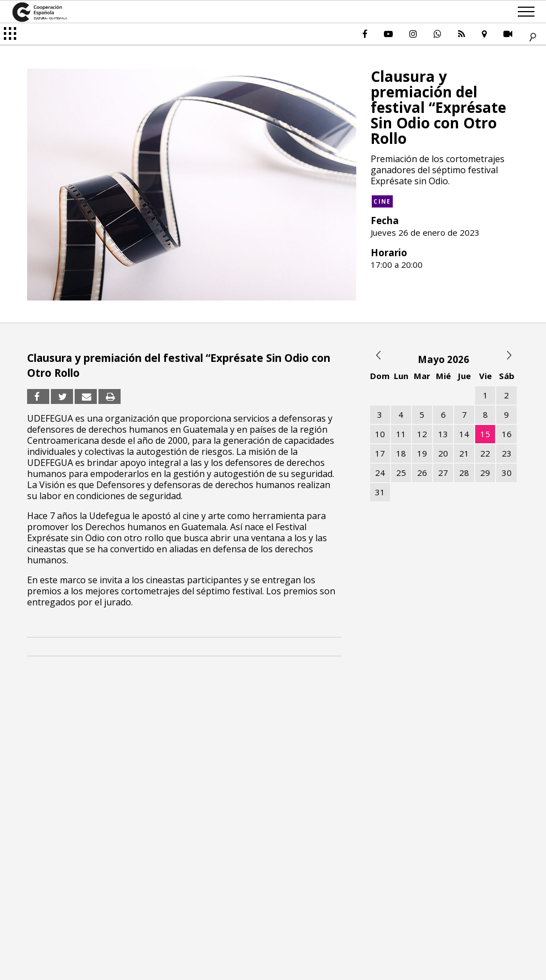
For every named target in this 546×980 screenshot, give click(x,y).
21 (464, 453)
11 (401, 434)
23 (507, 453)
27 (443, 473)
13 (443, 434)
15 (485, 434)
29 (485, 473)
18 (401, 453)
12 (422, 434)
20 (443, 453)
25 (401, 473)
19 (422, 453)
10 (380, 434)
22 (485, 453)
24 (380, 473)
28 (464, 473)
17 (380, 453)
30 (507, 473)
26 (422, 473)
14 (464, 434)
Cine (382, 201)
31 (380, 492)
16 (507, 434)
